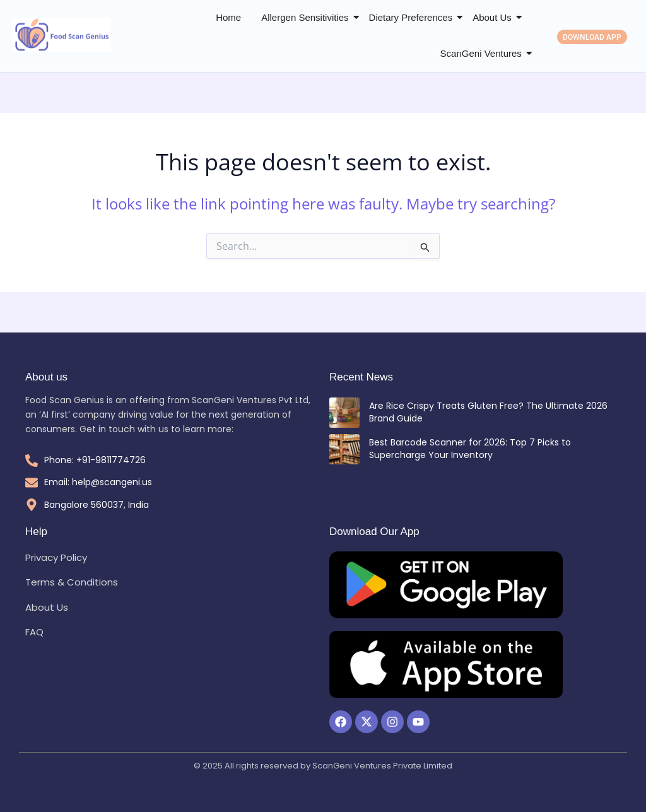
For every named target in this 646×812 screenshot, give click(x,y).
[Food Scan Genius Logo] (62, 35)
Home (228, 17)
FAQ (34, 632)
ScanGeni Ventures (481, 53)
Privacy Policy (56, 557)
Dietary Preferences (411, 17)
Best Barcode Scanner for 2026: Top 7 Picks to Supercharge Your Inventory (470, 449)
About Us (492, 17)
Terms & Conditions (72, 582)
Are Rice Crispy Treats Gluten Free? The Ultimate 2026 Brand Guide (488, 412)
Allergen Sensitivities (305, 17)
